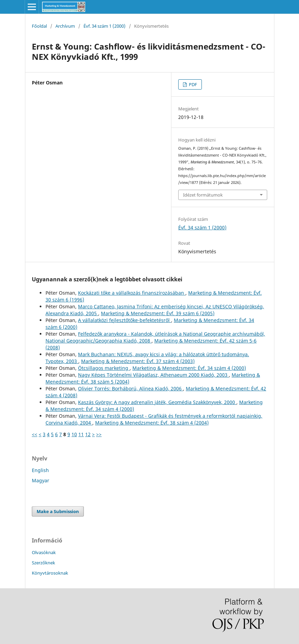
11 (81, 434)
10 (74, 434)
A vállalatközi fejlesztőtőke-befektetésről (125, 320)
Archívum (65, 26)
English (40, 470)
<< (35, 434)
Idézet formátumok (203, 195)
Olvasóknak (44, 552)
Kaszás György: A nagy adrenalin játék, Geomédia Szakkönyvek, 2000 (157, 402)
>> (99, 434)
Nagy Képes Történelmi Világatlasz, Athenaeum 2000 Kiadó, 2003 (153, 375)
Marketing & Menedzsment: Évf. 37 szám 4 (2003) (138, 361)
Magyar (41, 480)
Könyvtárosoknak (50, 573)
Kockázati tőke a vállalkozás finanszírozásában (132, 293)
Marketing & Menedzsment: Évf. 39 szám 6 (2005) (158, 313)
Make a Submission (58, 511)
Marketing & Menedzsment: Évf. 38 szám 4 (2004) (152, 423)
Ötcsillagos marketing (104, 368)
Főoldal (39, 26)
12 (88, 434)
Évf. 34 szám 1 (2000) (105, 26)
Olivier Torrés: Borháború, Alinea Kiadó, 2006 (131, 388)
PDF (192, 84)
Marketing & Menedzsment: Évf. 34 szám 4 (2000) (189, 368)
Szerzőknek (43, 563)
